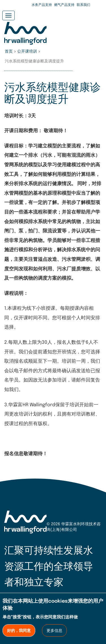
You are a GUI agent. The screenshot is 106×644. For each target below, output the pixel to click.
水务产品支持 (42, 5)
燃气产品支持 (64, 5)
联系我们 (83, 5)
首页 (9, 51)
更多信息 (54, 631)
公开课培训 (27, 51)
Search (97, 6)
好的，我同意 (19, 631)
